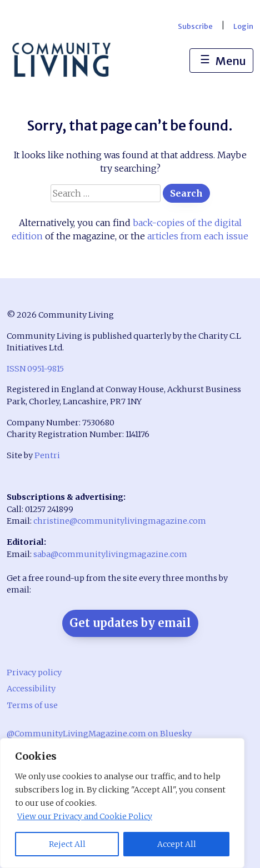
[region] (122, 803)
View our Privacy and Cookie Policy (85, 816)
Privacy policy (34, 673)
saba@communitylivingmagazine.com (110, 554)
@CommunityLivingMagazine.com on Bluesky (99, 734)
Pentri (47, 455)
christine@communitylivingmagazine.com (120, 521)
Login (243, 26)
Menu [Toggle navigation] (221, 61)
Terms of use (32, 705)
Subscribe (195, 26)
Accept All (177, 844)
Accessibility (31, 689)
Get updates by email (130, 623)
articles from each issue (198, 236)
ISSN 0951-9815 (35, 369)
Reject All (67, 844)
